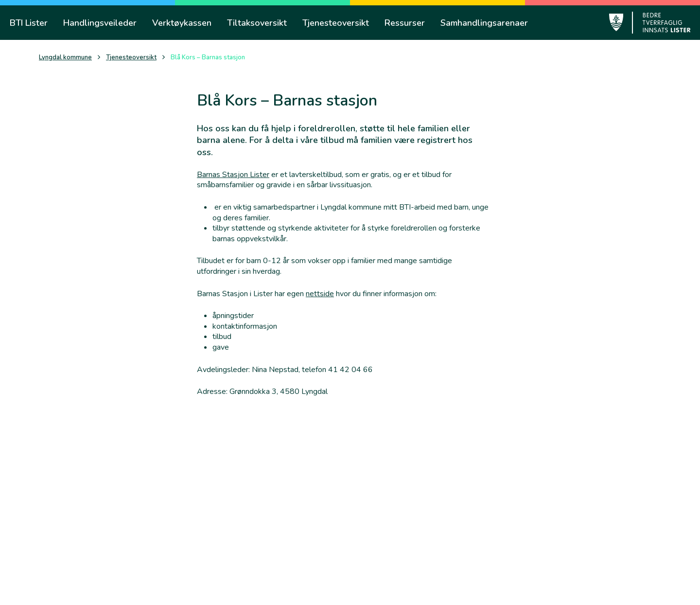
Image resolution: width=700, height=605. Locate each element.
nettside (320, 294)
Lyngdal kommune (65, 58)
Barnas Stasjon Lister (233, 175)
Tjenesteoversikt (131, 58)
